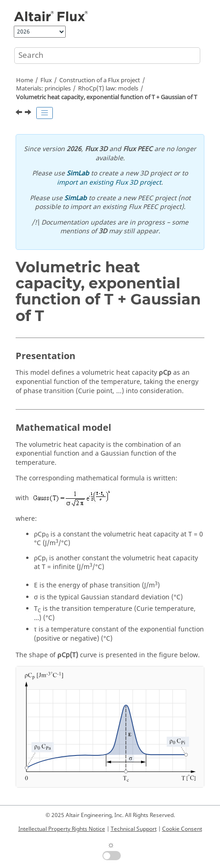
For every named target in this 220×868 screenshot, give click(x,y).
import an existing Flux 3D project (109, 183)
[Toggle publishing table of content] (45, 113)
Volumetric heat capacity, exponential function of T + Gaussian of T (107, 97)
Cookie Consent (182, 829)
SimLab (78, 173)
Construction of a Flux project (100, 80)
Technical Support (134, 829)
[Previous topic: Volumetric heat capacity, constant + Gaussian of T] (20, 113)
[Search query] (107, 56)
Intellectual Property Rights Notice (62, 829)
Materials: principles (43, 89)
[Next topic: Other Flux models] (29, 113)
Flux (46, 80)
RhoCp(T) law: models (108, 89)
